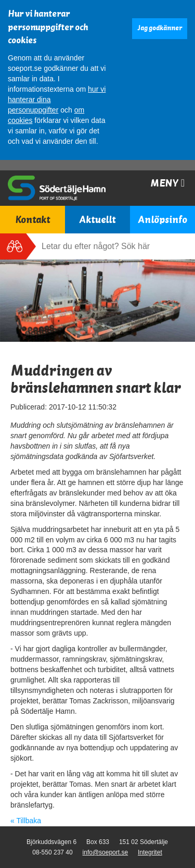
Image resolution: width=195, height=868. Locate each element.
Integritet (150, 852)
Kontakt (32, 220)
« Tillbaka (26, 821)
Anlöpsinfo (162, 220)
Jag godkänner (160, 28)
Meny (167, 183)
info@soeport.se (106, 852)
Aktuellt (97, 220)
